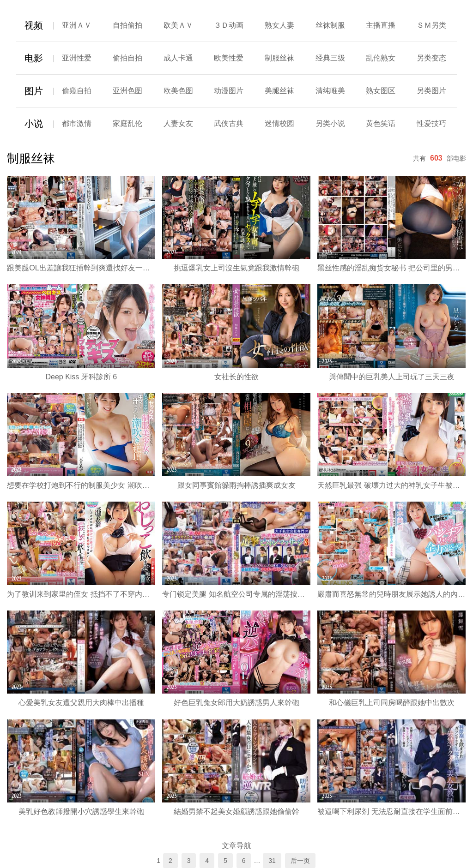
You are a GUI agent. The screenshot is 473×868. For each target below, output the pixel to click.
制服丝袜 (279, 58)
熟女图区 (381, 91)
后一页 (300, 861)
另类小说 (330, 123)
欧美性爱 (229, 58)
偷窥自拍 (77, 91)
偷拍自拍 (127, 58)
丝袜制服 (330, 25)
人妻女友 (178, 123)
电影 (34, 58)
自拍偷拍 (127, 25)
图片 (34, 91)
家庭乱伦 (127, 123)
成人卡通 (178, 58)
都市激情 (77, 123)
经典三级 (330, 58)
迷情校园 (279, 123)
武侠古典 (229, 123)
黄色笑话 (381, 123)
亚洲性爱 (77, 58)
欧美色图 (178, 91)
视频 (34, 25)
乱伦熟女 (381, 58)
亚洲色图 (127, 91)
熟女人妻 (279, 25)
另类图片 (431, 91)
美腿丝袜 (279, 91)
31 (272, 861)
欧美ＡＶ (178, 25)
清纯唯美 (330, 91)
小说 (34, 124)
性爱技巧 (431, 123)
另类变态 (431, 58)
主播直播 (381, 25)
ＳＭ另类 (431, 25)
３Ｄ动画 (229, 25)
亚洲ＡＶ (77, 25)
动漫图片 (229, 91)
